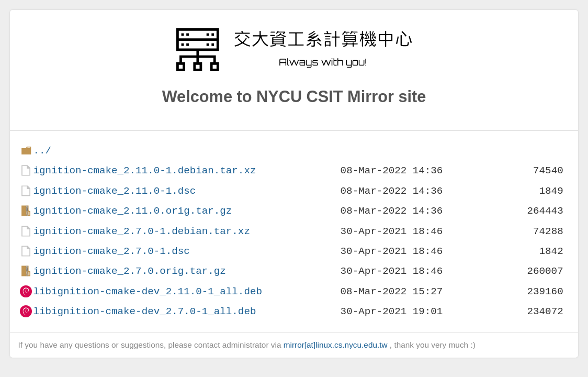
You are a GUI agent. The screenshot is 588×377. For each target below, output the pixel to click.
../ (42, 151)
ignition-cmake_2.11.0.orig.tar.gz (132, 211)
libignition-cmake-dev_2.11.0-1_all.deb (147, 291)
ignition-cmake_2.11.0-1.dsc (114, 191)
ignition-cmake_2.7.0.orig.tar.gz (129, 271)
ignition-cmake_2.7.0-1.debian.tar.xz (141, 231)
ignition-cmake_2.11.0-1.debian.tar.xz (144, 170)
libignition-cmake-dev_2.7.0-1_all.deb (144, 311)
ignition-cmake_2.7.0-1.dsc (111, 251)
